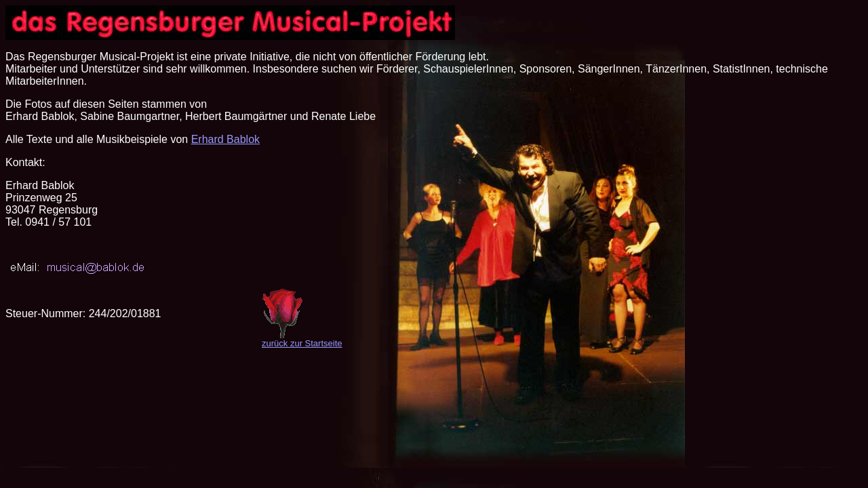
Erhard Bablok (225, 139)
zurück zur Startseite (302, 343)
